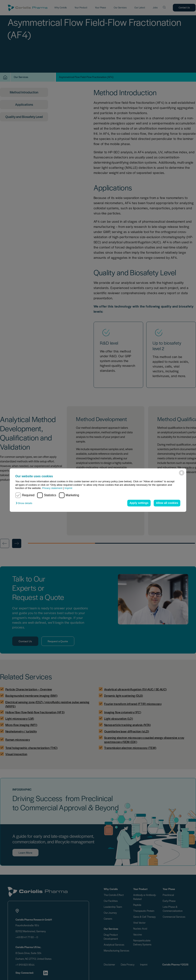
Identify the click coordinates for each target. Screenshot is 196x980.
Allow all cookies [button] (167, 503)
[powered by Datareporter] (182, 473)
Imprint (68, 488)
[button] (25, 503)
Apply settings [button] (139, 503)
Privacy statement (52, 488)
